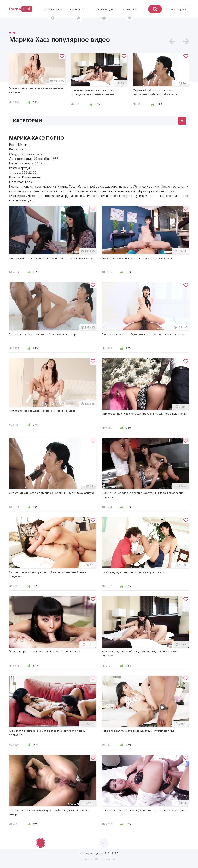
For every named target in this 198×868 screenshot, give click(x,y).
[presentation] (172, 41)
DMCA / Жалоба (106, 859)
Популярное (79, 9)
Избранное (130, 9)
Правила (87, 859)
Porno (21, 9)
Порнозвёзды (104, 9)
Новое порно (53, 9)
